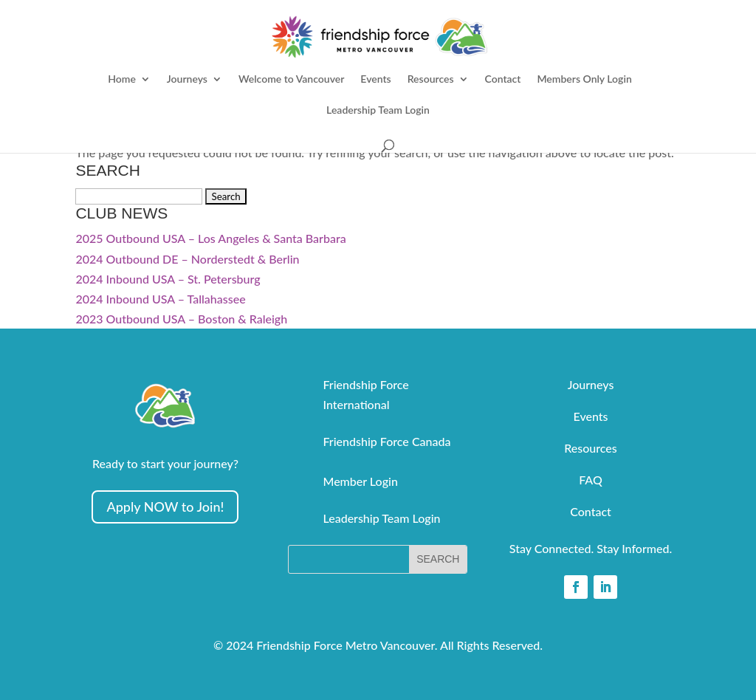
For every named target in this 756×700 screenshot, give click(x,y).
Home (122, 79)
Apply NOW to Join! (165, 507)
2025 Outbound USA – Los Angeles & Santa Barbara (210, 238)
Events (375, 79)
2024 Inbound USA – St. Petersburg (168, 279)
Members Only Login (584, 79)
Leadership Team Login (378, 110)
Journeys (187, 79)
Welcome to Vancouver (291, 79)
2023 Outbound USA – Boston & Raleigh (181, 319)
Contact (503, 79)
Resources (431, 79)
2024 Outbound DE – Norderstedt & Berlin (187, 259)
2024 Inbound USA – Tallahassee (160, 299)
